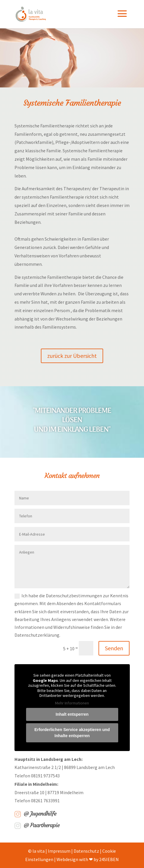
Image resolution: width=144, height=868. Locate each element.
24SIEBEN (109, 859)
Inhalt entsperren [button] (72, 714)
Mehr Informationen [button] (72, 703)
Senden (114, 648)
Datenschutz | (88, 851)
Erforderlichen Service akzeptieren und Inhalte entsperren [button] (72, 733)
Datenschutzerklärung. (37, 635)
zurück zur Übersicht (72, 356)
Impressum (59, 851)
